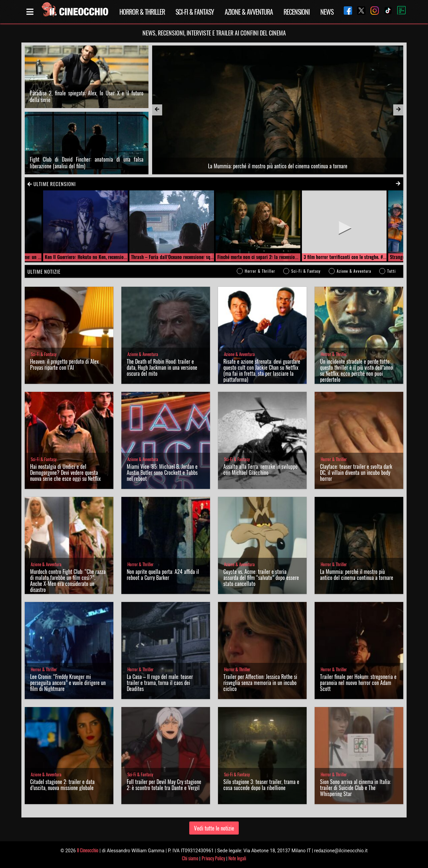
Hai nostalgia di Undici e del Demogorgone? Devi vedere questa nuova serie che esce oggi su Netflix (65, 472)
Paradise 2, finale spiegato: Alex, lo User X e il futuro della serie (87, 96)
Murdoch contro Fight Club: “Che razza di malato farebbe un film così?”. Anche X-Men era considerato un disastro (68, 581)
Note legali (237, 858)
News (327, 12)
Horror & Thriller (142, 12)
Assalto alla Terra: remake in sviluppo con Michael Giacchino (260, 469)
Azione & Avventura (249, 12)
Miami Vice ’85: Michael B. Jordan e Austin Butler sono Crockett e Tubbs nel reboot (162, 472)
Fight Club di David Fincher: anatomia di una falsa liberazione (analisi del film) (87, 163)
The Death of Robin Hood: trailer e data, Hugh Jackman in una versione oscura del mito (162, 367)
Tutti (392, 271)
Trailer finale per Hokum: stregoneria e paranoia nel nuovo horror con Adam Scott (358, 683)
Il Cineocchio (88, 850)
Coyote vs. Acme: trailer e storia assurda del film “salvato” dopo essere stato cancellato (261, 578)
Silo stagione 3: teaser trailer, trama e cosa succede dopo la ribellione (261, 785)
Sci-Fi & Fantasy (195, 12)
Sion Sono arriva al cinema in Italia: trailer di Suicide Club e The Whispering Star (355, 788)
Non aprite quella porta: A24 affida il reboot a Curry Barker (163, 575)
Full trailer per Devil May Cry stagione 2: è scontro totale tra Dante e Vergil (164, 785)
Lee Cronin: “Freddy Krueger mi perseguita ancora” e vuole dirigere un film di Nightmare (68, 683)
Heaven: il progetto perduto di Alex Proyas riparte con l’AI (64, 364)
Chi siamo (190, 858)
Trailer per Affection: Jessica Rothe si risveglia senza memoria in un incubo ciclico (260, 683)
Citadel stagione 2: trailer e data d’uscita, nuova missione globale (62, 785)
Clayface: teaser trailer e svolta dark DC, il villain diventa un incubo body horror (356, 472)
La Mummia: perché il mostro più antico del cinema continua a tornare (357, 575)
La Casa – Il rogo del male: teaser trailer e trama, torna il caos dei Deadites (160, 683)
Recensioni (297, 12)
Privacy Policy (213, 858)
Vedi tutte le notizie (214, 828)
